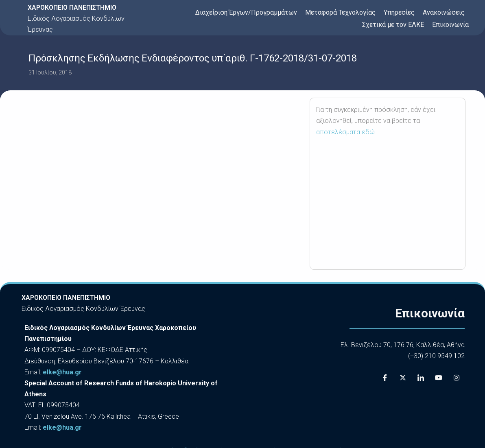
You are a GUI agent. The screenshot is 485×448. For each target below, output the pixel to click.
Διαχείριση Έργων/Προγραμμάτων (246, 12)
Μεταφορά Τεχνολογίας (340, 12)
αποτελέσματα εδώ (345, 132)
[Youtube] (439, 378)
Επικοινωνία (450, 25)
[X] (403, 378)
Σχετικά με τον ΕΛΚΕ (393, 25)
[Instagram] (457, 378)
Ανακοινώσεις (444, 12)
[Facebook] (385, 378)
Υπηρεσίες (399, 12)
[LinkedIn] (421, 378)
